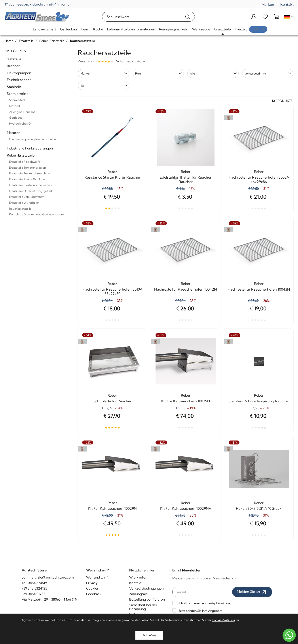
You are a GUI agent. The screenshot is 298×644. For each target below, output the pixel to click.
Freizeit (241, 29)
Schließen (149, 635)
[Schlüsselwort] (141, 17)
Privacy (92, 583)
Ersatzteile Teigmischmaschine (29, 173)
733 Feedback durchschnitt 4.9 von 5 (37, 4)
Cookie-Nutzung (223, 620)
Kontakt (287, 4)
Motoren (14, 133)
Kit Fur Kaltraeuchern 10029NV (186, 508)
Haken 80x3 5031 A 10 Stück (259, 508)
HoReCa (258, 29)
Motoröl (14, 106)
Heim (85, 29)
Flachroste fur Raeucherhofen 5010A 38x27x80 (112, 291)
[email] (204, 592)
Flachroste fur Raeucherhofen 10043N (259, 289)
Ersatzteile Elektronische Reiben (30, 185)
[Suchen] (188, 17)
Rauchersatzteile (20, 209)
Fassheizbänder (19, 80)
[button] (103, 73)
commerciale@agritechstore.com (48, 577)
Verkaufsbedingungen (146, 588)
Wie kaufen (138, 577)
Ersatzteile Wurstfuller (24, 203)
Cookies (92, 588)
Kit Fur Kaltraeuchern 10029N (186, 401)
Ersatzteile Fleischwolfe (25, 162)
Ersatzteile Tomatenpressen (28, 168)
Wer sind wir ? (97, 577)
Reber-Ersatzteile (21, 155)
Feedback (94, 594)
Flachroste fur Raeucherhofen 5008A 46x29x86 (259, 179)
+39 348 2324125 (34, 588)
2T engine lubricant (22, 112)
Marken (268, 4)
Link (227, 603)
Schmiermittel (18, 94)
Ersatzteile (223, 29)
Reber (112, 172)
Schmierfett (17, 100)
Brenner (13, 66)
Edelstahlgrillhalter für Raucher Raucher (186, 179)
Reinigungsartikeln (174, 29)
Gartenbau (68, 29)
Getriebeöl (16, 118)
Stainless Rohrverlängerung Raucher (259, 401)
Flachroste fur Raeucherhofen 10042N (186, 289)
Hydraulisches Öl (20, 123)
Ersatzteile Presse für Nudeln (28, 179)
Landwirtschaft (45, 29)
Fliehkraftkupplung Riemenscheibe (32, 139)
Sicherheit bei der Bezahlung (143, 607)
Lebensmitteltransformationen (131, 29)
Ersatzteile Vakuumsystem (27, 197)
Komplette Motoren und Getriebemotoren (37, 214)
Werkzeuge (201, 29)
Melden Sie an (252, 592)
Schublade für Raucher (112, 401)
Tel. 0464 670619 (34, 583)
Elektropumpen (19, 73)
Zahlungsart (138, 594)
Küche (98, 29)
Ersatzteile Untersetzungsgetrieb (31, 191)
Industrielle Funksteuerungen (30, 148)
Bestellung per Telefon (147, 599)
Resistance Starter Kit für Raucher (112, 177)
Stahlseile (14, 87)
